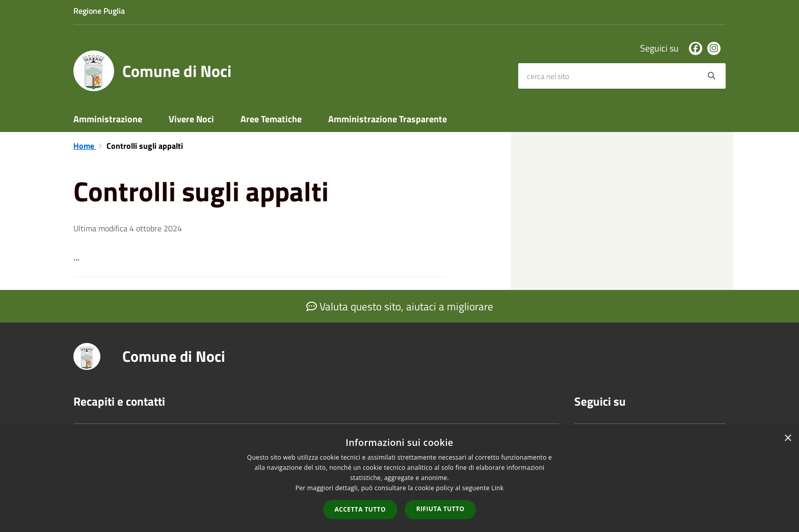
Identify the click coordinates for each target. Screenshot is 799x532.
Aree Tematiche (271, 119)
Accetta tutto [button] (360, 509)
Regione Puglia (99, 11)
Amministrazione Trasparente (388, 119)
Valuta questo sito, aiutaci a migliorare (400, 306)
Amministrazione (108, 119)
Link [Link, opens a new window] (497, 488)
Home (85, 146)
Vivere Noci (191, 119)
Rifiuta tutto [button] (441, 509)
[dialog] (400, 480)
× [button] (788, 438)
